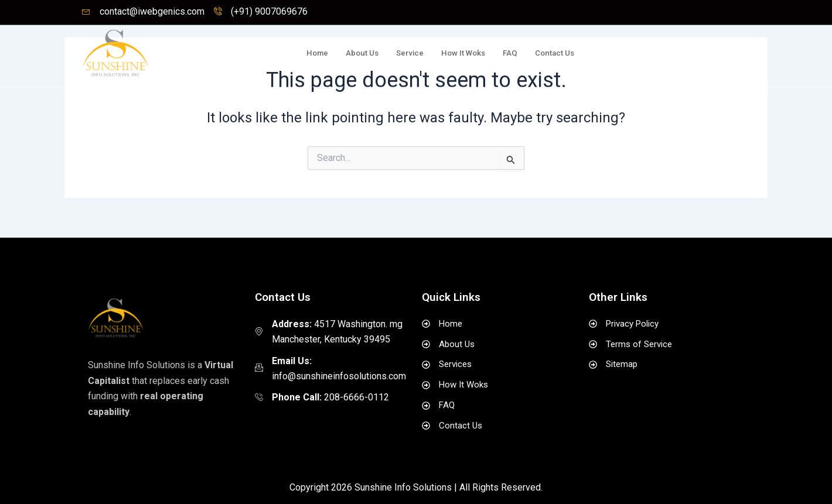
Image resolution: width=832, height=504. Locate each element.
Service (393, 53)
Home (293, 53)
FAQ (503, 53)
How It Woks (452, 53)
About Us (342, 53)
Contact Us (551, 53)
